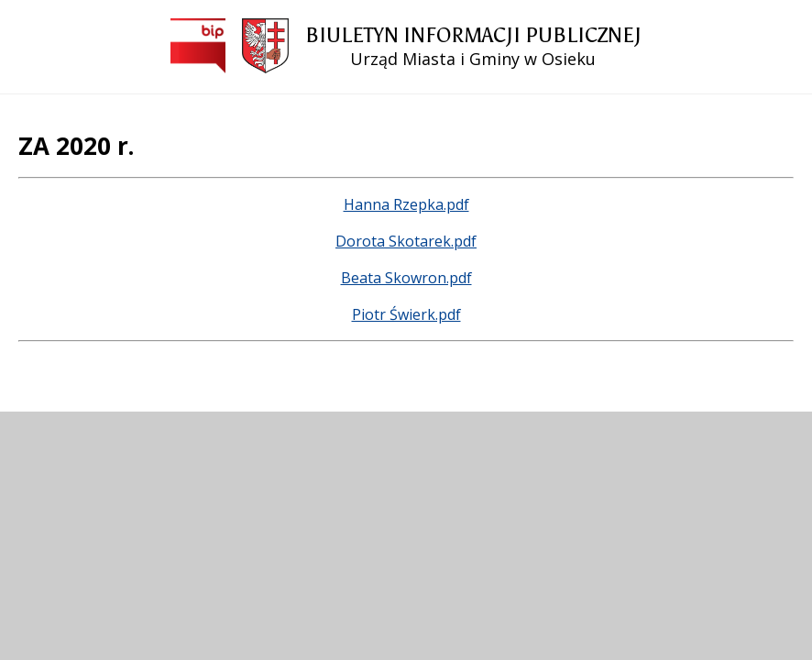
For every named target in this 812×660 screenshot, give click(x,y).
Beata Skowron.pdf (406, 278)
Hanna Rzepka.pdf (406, 204)
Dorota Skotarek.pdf (406, 241)
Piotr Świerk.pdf (406, 314)
